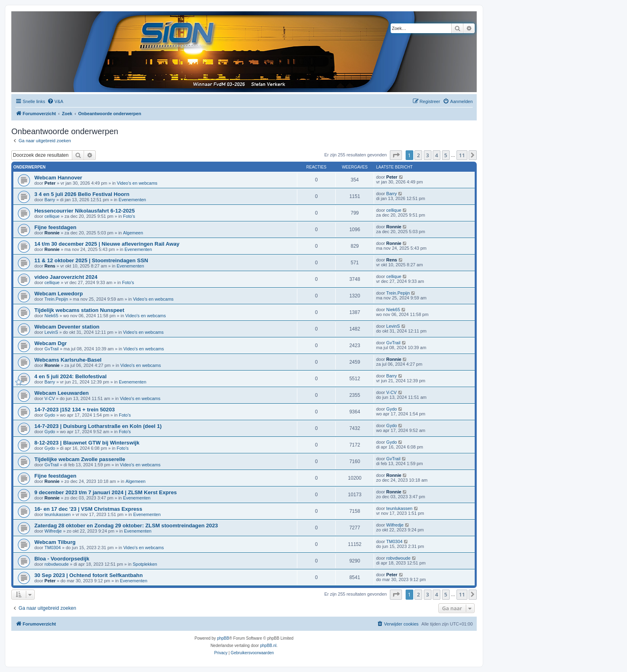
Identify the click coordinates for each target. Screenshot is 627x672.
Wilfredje (53, 531)
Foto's (129, 216)
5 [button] (446, 155)
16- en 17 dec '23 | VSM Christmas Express (88, 509)
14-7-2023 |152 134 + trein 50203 (75, 410)
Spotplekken (145, 564)
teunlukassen (58, 514)
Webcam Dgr (50, 343)
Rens (50, 266)
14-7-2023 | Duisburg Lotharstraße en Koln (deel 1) (98, 426)
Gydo (50, 415)
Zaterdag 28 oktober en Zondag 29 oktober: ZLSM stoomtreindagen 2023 (126, 526)
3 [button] (428, 155)
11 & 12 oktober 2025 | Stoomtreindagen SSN (91, 260)
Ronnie (52, 233)
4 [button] (437, 155)
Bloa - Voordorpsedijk (62, 559)
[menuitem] (55, 101)
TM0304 (53, 548)
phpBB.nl (268, 646)
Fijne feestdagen (55, 227)
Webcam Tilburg (55, 542)
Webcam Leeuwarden (62, 393)
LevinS (51, 332)
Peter (50, 183)
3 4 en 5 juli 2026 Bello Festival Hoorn (82, 194)
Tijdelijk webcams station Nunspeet (79, 310)
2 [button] (418, 155)
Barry (50, 200)
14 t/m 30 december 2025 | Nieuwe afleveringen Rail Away (107, 244)
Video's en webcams (137, 183)
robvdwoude (57, 564)
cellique (52, 216)
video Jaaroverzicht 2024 (66, 277)
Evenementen (133, 200)
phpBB (223, 638)
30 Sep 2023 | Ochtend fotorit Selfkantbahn (88, 575)
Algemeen (133, 233)
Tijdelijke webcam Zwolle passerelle (80, 459)
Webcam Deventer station (67, 327)
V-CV (50, 398)
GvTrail (52, 349)
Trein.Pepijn (56, 299)
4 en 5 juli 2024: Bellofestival (70, 376)
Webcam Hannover (58, 178)
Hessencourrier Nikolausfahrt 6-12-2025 (84, 211)
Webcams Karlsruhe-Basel (68, 360)
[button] (396, 155)
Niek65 (51, 316)
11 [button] (462, 155)
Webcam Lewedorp (59, 294)
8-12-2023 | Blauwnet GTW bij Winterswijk (87, 443)
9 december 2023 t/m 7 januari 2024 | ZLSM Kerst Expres (106, 492)
